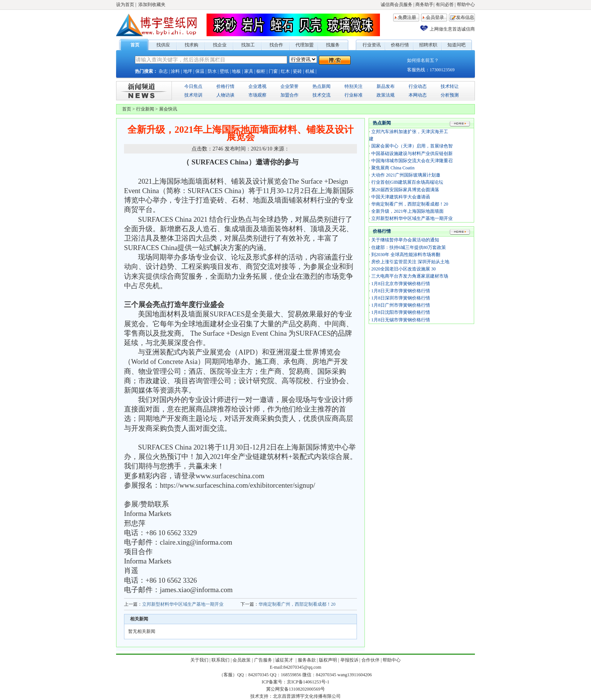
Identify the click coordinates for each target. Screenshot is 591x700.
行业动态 (418, 86)
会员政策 (242, 660)
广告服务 (263, 660)
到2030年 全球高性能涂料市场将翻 (406, 255)
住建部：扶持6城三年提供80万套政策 (409, 247)
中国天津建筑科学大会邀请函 (401, 197)
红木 (285, 71)
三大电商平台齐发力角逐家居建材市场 (410, 276)
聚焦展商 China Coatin (393, 168)
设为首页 (125, 5)
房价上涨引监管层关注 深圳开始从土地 (410, 262)
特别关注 (354, 86)
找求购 (191, 45)
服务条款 (307, 660)
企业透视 (257, 86)
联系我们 (220, 660)
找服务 (333, 45)
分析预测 (450, 95)
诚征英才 (285, 660)
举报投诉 (349, 660)
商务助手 (424, 5)
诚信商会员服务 (397, 5)
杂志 (163, 71)
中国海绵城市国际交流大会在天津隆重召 (412, 161)
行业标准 (354, 95)
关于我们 (199, 660)
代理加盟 (305, 45)
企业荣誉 (289, 86)
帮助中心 (466, 5)
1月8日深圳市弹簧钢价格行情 (401, 298)
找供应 (163, 45)
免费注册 (407, 17)
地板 (236, 71)
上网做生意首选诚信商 (452, 29)
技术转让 (450, 86)
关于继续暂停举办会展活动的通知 (405, 240)
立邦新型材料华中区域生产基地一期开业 (183, 604)
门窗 (273, 71)
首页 (135, 45)
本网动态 (418, 95)
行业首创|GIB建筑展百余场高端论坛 (407, 182)
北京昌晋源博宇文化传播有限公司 (307, 696)
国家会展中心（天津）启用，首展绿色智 (412, 146)
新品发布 (386, 86)
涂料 (175, 71)
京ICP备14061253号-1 (308, 682)
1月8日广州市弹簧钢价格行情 (401, 305)
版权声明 (328, 660)
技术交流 (322, 95)
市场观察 (257, 95)
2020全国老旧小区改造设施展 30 (403, 269)
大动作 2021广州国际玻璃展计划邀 (406, 175)
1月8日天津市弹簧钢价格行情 (401, 291)
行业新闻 (145, 109)
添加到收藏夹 (152, 5)
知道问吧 (456, 45)
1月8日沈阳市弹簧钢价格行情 (401, 312)
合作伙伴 (371, 660)
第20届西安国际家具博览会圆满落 (405, 190)
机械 (310, 71)
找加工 (248, 45)
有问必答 (445, 5)
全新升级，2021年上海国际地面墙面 (407, 211)
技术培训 (193, 95)
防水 (212, 71)
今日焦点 (193, 86)
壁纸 (224, 71)
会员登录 (435, 17)
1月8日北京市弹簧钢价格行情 (401, 284)
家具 (249, 71)
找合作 (276, 45)
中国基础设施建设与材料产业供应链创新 (412, 154)
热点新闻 (322, 86)
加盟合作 (289, 95)
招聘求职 (428, 45)
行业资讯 (372, 45)
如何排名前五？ (423, 60)
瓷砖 (297, 71)
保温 (200, 71)
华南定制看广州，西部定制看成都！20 (297, 604)
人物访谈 (225, 95)
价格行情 (400, 45)
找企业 (220, 45)
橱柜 (261, 71)
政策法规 (386, 95)
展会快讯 (168, 109)
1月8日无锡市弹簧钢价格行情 (401, 320)
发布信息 (465, 17)
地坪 (188, 71)
